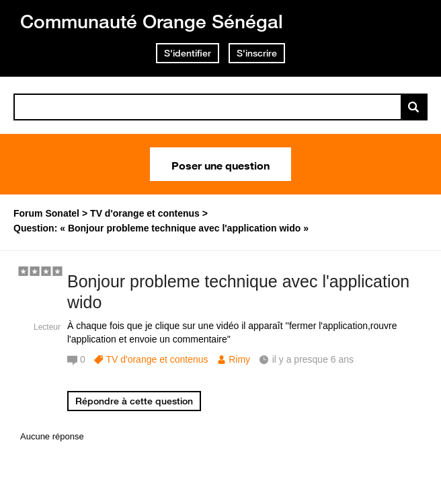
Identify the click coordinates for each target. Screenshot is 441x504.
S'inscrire (257, 53)
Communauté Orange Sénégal (152, 21)
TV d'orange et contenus (157, 359)
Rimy (239, 359)
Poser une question (220, 164)
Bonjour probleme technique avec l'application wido (238, 292)
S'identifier (188, 53)
